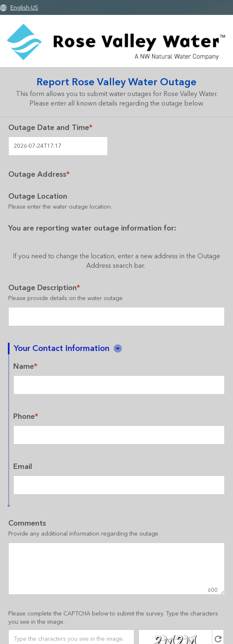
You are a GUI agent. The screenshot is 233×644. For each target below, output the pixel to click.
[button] (118, 348)
